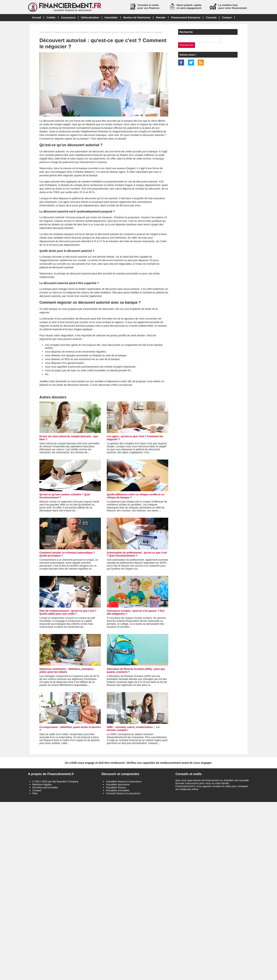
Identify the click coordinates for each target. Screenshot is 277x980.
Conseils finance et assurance (123, 793)
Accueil (36, 18)
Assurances (68, 18)
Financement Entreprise (186, 18)
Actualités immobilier (118, 790)
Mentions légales (42, 784)
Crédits (51, 18)
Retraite (161, 18)
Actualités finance (116, 787)
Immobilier (111, 18)
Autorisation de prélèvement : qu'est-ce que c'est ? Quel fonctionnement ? (137, 554)
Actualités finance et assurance (124, 781)
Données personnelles (45, 787)
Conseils (211, 18)
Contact (227, 18)
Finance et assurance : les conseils (70, 32)
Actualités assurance (118, 784)
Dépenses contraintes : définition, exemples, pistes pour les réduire (67, 670)
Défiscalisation (90, 18)
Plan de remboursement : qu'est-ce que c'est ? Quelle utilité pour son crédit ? (68, 612)
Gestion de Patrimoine (137, 18)
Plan (35, 793)
